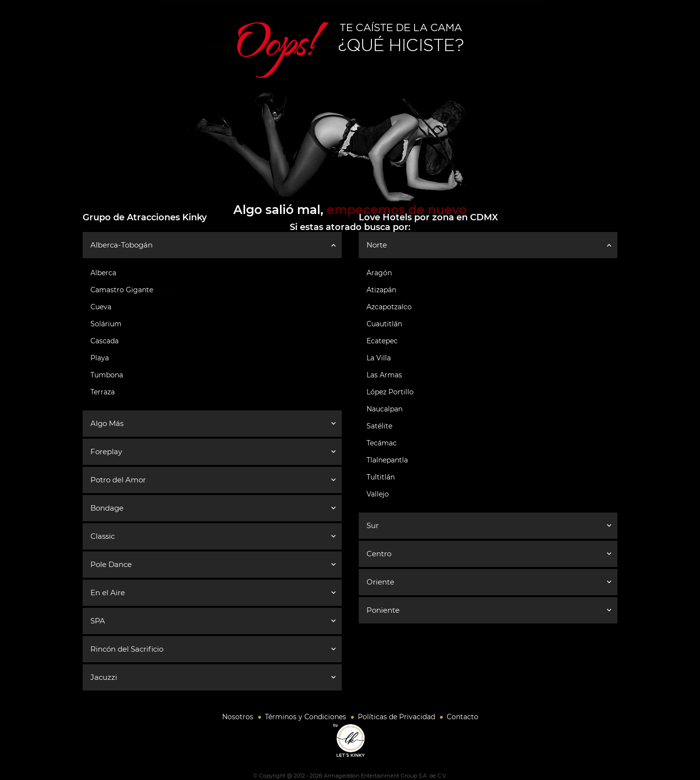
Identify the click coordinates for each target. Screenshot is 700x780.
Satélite (379, 426)
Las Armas (384, 375)
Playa (100, 358)
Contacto (463, 717)
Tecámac (382, 443)
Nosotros (238, 717)
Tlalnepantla (387, 460)
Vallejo (378, 494)
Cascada (105, 341)
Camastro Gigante (122, 290)
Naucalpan (385, 409)
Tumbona (107, 375)
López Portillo (390, 392)
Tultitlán (381, 477)
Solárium (106, 324)
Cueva (101, 307)
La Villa (379, 358)
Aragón (379, 273)
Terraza (103, 392)
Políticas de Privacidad (396, 717)
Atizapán (381, 290)
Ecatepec (382, 341)
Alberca (103, 273)
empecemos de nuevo (397, 210)
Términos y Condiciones (306, 717)
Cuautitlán (384, 324)
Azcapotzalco (389, 307)
